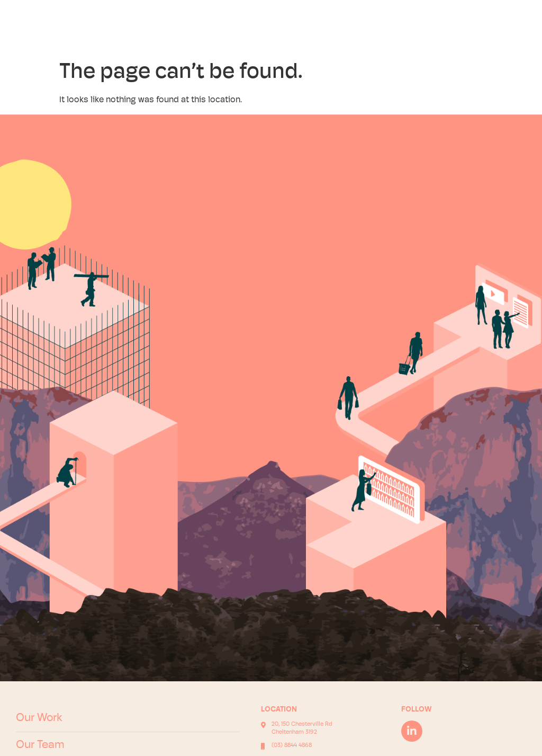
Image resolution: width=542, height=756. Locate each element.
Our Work (39, 718)
